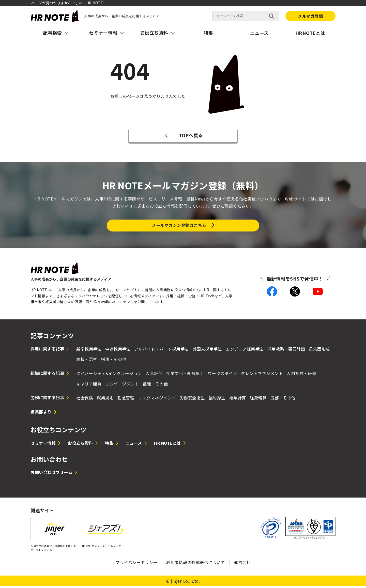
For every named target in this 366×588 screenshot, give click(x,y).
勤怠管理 (126, 399)
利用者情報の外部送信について (196, 564)
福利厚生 (217, 399)
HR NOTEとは (167, 445)
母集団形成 (319, 350)
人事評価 (154, 375)
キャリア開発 (89, 385)
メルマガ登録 (310, 16)
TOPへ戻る (183, 135)
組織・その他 (155, 385)
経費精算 (258, 399)
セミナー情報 (43, 445)
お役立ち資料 (80, 445)
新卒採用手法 (89, 350)
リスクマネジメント (157, 399)
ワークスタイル (223, 375)
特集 (209, 33)
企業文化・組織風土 (185, 375)
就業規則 (105, 399)
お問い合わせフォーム (51, 474)
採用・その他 (114, 361)
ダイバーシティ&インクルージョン (109, 375)
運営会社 (242, 564)
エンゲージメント (122, 385)
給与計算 (238, 399)
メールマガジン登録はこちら (179, 226)
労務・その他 (283, 399)
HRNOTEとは (310, 33)
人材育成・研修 (301, 375)
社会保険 (85, 399)
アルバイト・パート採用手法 (162, 350)
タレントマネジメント (262, 375)
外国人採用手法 (207, 350)
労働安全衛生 (192, 399)
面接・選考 (87, 361)
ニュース (259, 33)
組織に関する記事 (47, 375)
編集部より (41, 413)
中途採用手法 (118, 350)
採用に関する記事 (47, 350)
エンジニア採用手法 (245, 350)
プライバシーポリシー (136, 564)
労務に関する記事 (47, 399)
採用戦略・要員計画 (286, 350)
